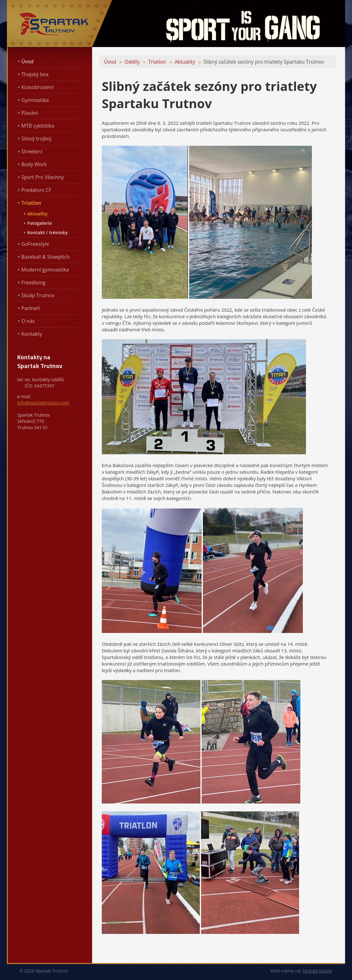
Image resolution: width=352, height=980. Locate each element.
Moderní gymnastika (45, 270)
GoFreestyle (35, 244)
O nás (28, 321)
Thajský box (35, 74)
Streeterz (32, 151)
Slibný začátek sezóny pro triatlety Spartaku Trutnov (264, 62)
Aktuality (37, 214)
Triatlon (31, 203)
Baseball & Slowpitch (45, 257)
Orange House (317, 971)
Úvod (27, 61)
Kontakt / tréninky (48, 232)
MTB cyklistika (38, 126)
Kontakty (32, 334)
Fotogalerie (40, 223)
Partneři (31, 308)
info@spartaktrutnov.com (43, 403)
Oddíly (132, 62)
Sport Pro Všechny (43, 177)
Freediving (33, 282)
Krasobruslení (37, 87)
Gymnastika (35, 100)
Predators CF (36, 190)
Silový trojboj (36, 139)
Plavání (30, 113)
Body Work (34, 164)
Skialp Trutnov (38, 295)
